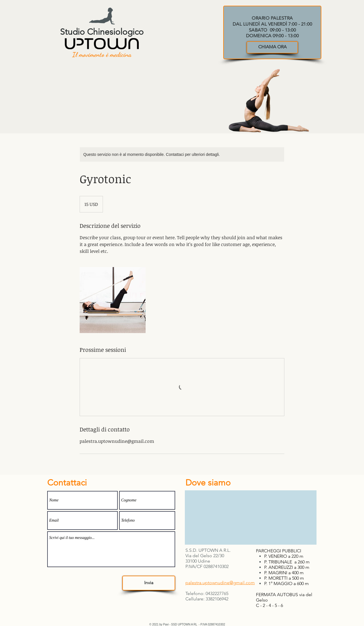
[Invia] (149, 583)
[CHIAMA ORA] (272, 47)
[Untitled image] (113, 300)
